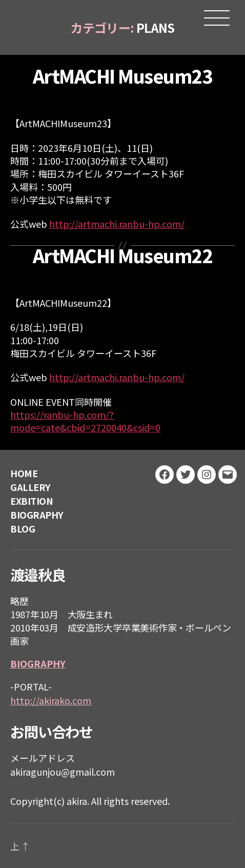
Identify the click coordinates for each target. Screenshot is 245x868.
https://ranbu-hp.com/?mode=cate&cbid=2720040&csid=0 (85, 421)
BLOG (23, 528)
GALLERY (30, 487)
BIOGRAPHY (37, 515)
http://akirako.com (51, 700)
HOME (24, 473)
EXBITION (32, 501)
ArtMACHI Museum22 (123, 255)
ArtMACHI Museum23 (123, 75)
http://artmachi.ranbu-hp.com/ (117, 224)
